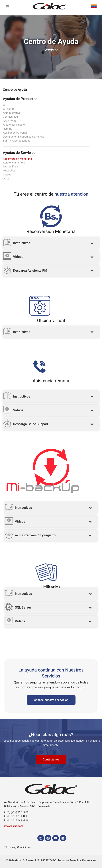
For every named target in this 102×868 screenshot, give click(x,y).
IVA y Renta (10, 121)
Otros (6, 179)
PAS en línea (10, 167)
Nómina (8, 129)
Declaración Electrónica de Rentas (24, 137)
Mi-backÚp (9, 171)
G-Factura (9, 109)
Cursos (7, 175)
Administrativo (12, 113)
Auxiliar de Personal (15, 133)
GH (5, 105)
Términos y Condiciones (18, 847)
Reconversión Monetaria (17, 159)
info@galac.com (14, 826)
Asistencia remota (14, 163)
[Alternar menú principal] (7, 7)
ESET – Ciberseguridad (17, 141)
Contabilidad (10, 117)
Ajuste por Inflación (15, 125)
